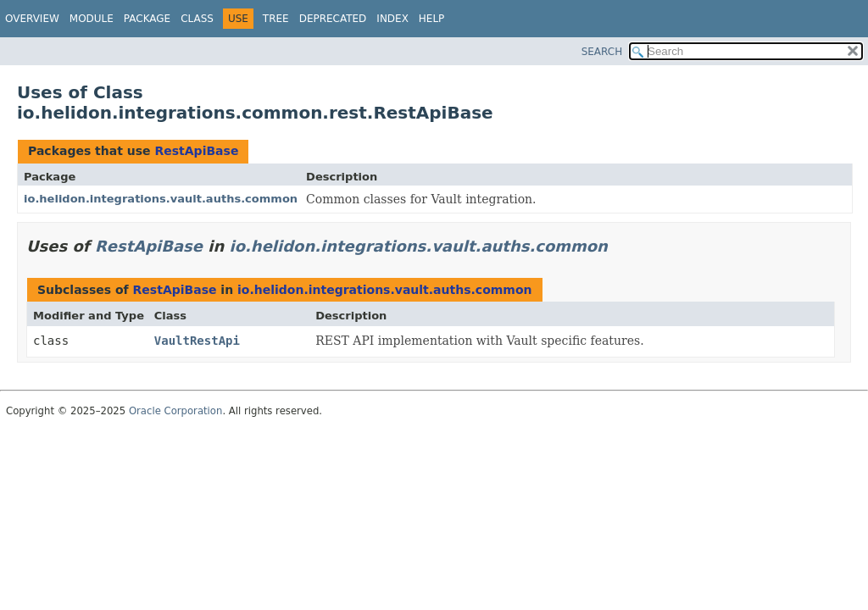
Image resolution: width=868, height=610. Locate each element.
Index (392, 19)
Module (92, 19)
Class (197, 19)
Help (432, 19)
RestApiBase (196, 151)
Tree (276, 19)
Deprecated (333, 19)
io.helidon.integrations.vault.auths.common (161, 199)
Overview (32, 19)
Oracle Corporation (176, 411)
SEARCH (602, 52)
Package (147, 19)
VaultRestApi (197, 341)
